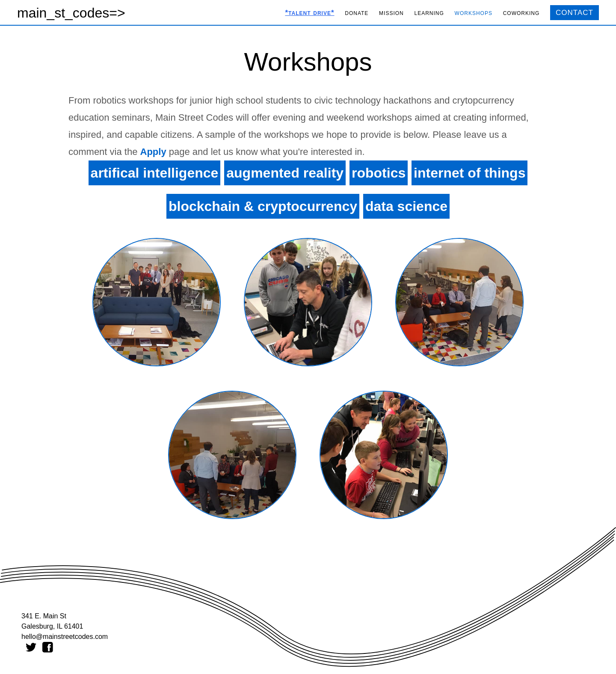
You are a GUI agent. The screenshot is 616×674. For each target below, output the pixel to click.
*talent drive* (309, 13)
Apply (153, 152)
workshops (474, 13)
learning (429, 13)
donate (357, 13)
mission (391, 13)
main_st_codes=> (71, 13)
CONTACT (575, 13)
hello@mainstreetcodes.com (65, 637)
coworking (521, 13)
